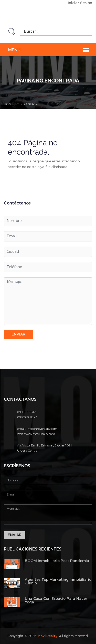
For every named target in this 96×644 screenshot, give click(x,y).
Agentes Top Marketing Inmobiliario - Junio (58, 581)
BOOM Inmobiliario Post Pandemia (57, 561)
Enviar (18, 334)
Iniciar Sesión (80, 3)
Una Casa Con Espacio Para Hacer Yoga (56, 600)
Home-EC (11, 104)
